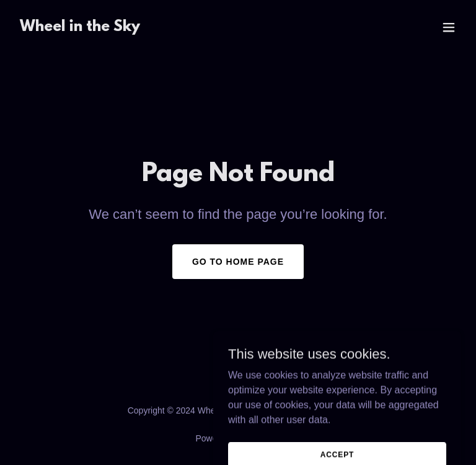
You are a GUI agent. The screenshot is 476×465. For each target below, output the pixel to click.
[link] (80, 28)
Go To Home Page (238, 262)
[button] (449, 27)
